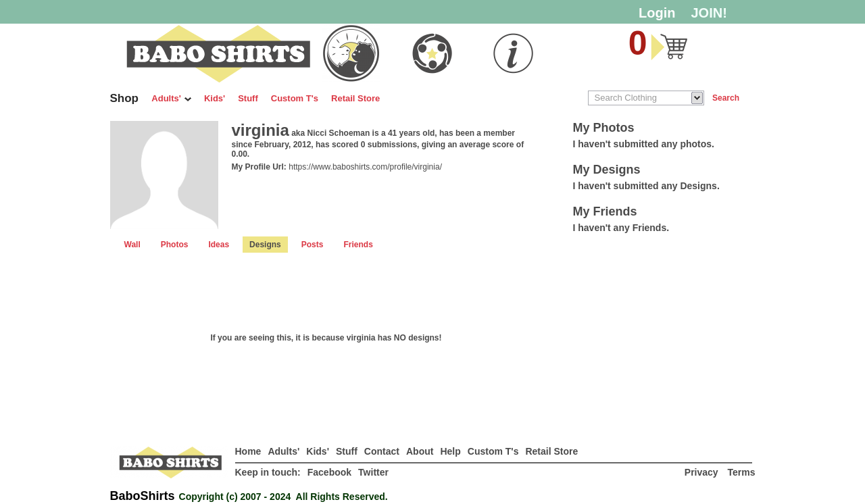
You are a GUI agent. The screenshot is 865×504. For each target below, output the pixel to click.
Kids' (215, 98)
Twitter (373, 472)
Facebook (329, 472)
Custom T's (295, 98)
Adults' (171, 98)
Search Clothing (626, 98)
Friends (358, 245)
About (420, 451)
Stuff (248, 98)
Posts (313, 245)
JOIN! (709, 13)
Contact (382, 451)
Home (248, 451)
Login (657, 13)
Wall (132, 245)
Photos (175, 245)
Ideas (219, 245)
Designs (265, 245)
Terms (742, 472)
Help (450, 451)
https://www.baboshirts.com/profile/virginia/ (365, 167)
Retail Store (355, 98)
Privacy (703, 472)
